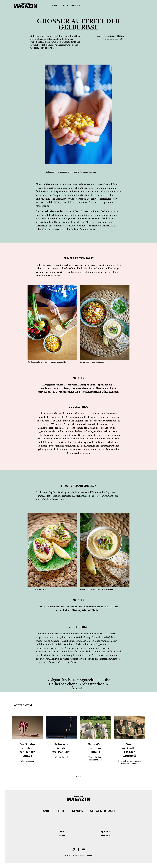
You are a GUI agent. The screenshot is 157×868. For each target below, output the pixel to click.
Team (61, 831)
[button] (77, 776)
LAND (55, 5)
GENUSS (76, 5)
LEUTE (65, 5)
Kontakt (62, 835)
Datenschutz (106, 835)
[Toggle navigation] (142, 5)
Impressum (105, 831)
